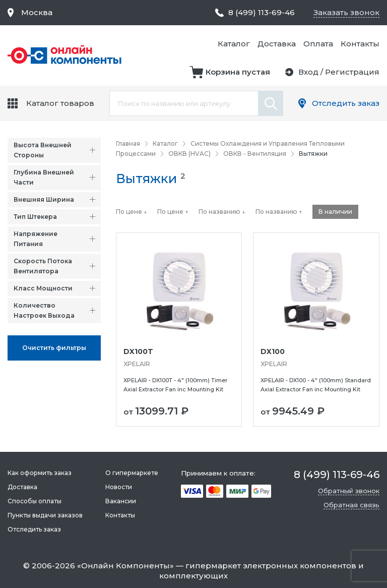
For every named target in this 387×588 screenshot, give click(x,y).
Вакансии (121, 501)
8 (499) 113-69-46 (262, 12)
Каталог (234, 44)
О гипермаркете (132, 473)
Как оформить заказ (40, 473)
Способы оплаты (35, 501)
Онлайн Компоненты (125, 566)
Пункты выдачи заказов (45, 515)
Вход (308, 72)
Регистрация (352, 72)
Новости (119, 487)
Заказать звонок (346, 12)
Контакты (360, 44)
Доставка (277, 44)
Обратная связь (351, 505)
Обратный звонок (349, 491)
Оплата (318, 44)
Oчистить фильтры (54, 348)
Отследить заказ (346, 103)
